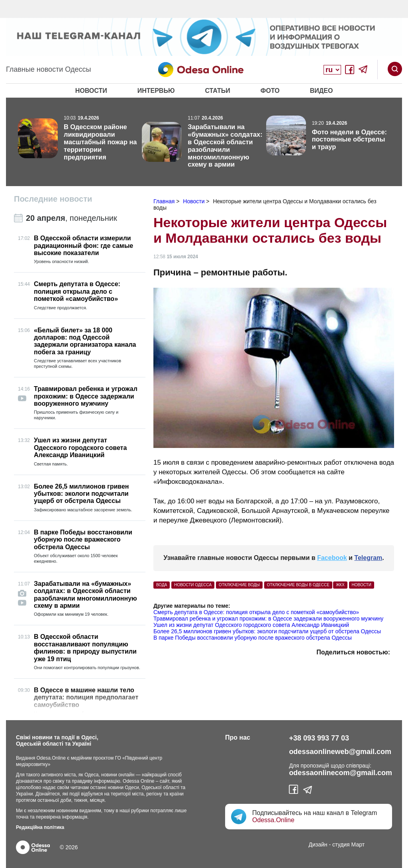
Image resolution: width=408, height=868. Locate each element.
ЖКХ (340, 585)
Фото (270, 91)
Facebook (332, 558)
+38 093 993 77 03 (319, 738)
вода (162, 585)
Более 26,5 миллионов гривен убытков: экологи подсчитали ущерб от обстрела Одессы (267, 631)
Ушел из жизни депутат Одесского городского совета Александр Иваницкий (251, 625)
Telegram (368, 558)
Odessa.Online (273, 820)
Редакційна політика (40, 827)
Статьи (217, 91)
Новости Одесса (193, 585)
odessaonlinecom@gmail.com (340, 773)
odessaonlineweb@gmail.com (340, 752)
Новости (91, 91)
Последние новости (53, 199)
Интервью (156, 91)
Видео (322, 91)
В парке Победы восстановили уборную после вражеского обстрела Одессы (253, 638)
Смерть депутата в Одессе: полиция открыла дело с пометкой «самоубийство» (256, 612)
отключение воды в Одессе (298, 585)
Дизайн (318, 844)
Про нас (238, 737)
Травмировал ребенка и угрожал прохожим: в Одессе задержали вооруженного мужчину (268, 619)
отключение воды (239, 585)
